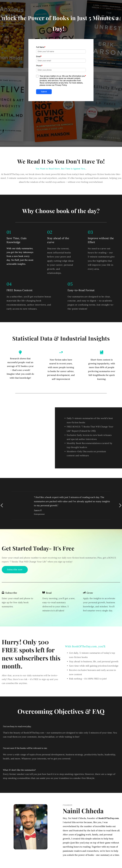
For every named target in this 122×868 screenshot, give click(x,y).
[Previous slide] (2, 471)
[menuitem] (45, 858)
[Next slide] (120, 471)
